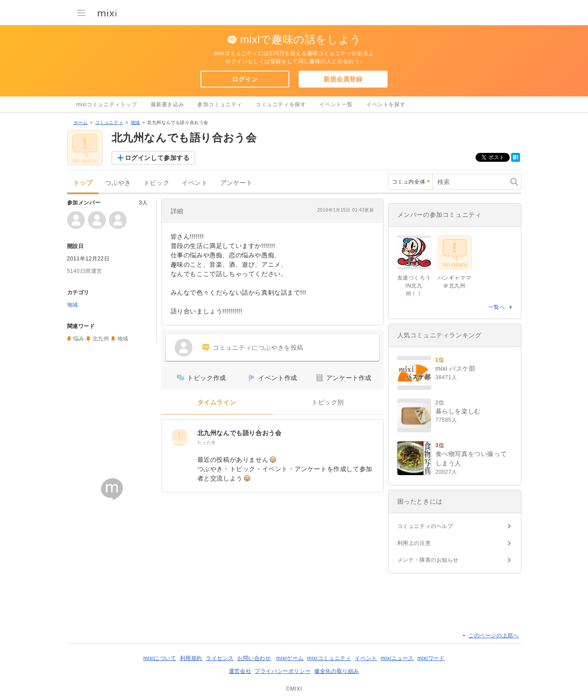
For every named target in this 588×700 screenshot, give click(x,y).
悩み (79, 339)
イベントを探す (386, 104)
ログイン (245, 79)
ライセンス (220, 658)
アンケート (237, 183)
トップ (83, 183)
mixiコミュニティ (329, 658)
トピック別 (328, 402)
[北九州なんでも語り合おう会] (180, 437)
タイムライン (217, 402)
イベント (195, 183)
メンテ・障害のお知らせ (428, 560)
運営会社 (240, 671)
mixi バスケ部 (456, 368)
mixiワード (431, 658)
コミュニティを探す (281, 104)
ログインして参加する (157, 158)
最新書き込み (168, 104)
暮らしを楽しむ (458, 411)
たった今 (207, 442)
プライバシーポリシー (283, 671)
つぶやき (118, 183)
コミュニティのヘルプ (425, 526)
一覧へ (497, 307)
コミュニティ (109, 122)
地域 (135, 122)
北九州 (101, 339)
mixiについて (160, 658)
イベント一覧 (336, 104)
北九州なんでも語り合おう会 (240, 433)
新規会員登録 (343, 79)
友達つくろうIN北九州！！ (414, 286)
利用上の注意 (414, 543)
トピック (156, 183)
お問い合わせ (254, 658)
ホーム (81, 122)
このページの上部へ (494, 636)
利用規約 (191, 658)
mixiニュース (397, 658)
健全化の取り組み (337, 671)
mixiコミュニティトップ (107, 104)
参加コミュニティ (220, 104)
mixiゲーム (290, 658)
